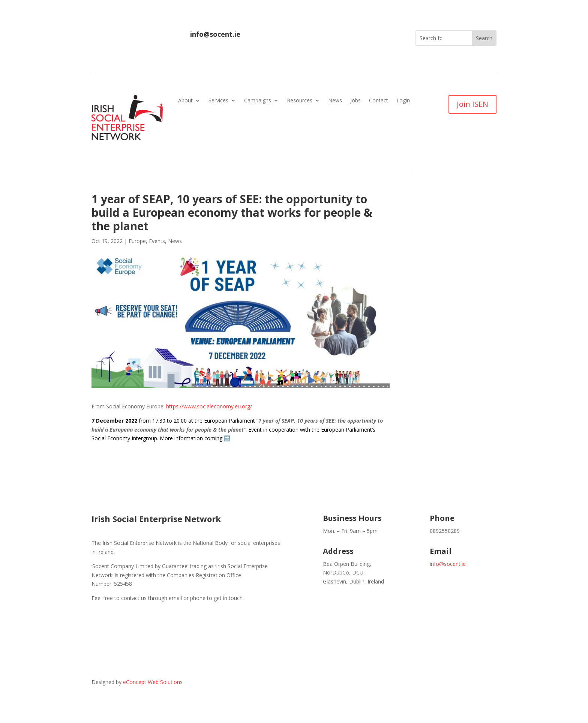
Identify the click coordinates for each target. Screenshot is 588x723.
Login (403, 101)
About (185, 101)
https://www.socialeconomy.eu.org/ (209, 406)
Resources (300, 101)
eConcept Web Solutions (153, 682)
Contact (379, 101)
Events (157, 241)
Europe (137, 241)
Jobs (355, 101)
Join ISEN (472, 104)
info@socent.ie (215, 34)
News (335, 101)
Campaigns (258, 101)
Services (218, 101)
